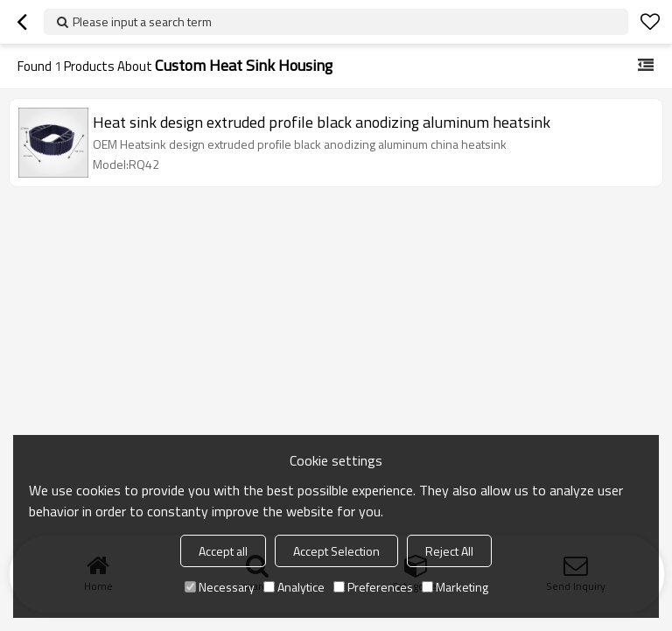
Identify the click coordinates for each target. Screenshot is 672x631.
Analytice (294, 587)
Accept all (223, 551)
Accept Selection (336, 551)
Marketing (455, 587)
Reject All (449, 551)
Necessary (220, 587)
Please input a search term (142, 21)
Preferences (373, 587)
